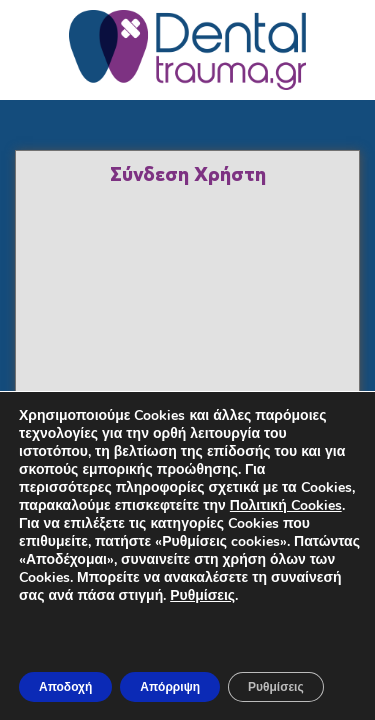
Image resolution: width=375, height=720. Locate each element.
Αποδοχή (65, 687)
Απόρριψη (170, 687)
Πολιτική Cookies (286, 505)
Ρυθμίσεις (202, 596)
